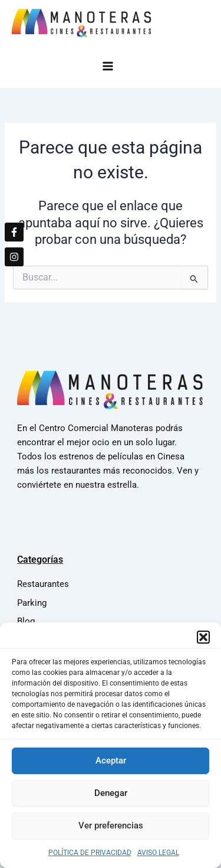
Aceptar (111, 765)
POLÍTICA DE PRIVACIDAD (90, 857)
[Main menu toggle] (111, 66)
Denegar (111, 798)
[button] (203, 642)
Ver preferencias (111, 830)
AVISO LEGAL (158, 857)
